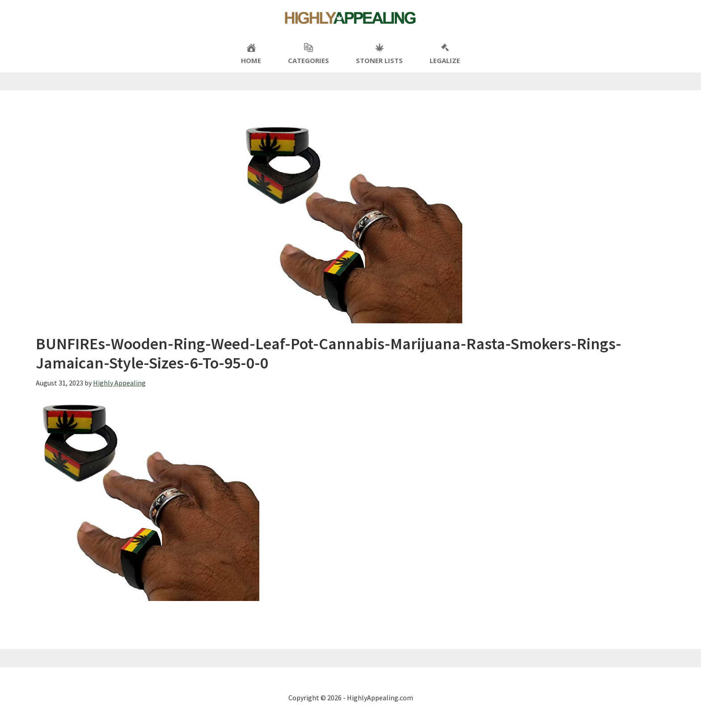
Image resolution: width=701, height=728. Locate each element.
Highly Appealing (350, 18)
